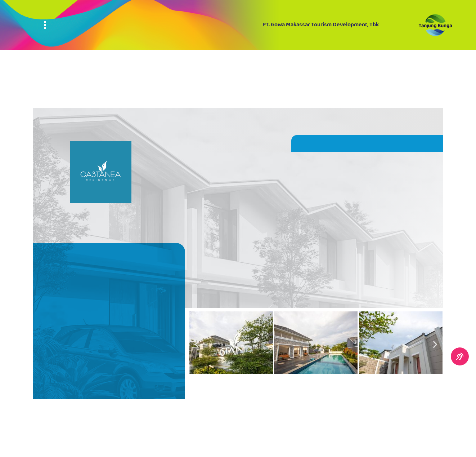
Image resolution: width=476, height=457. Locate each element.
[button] (197, 344)
